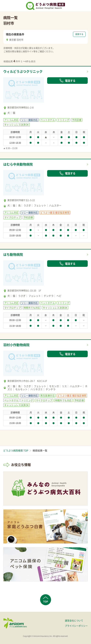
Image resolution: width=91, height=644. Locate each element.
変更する (79, 34)
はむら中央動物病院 (18, 164)
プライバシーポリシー (76, 626)
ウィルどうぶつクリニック (23, 71)
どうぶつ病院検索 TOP (16, 451)
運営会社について (74, 620)
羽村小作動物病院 (16, 345)
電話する (67, 81)
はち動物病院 (13, 254)
